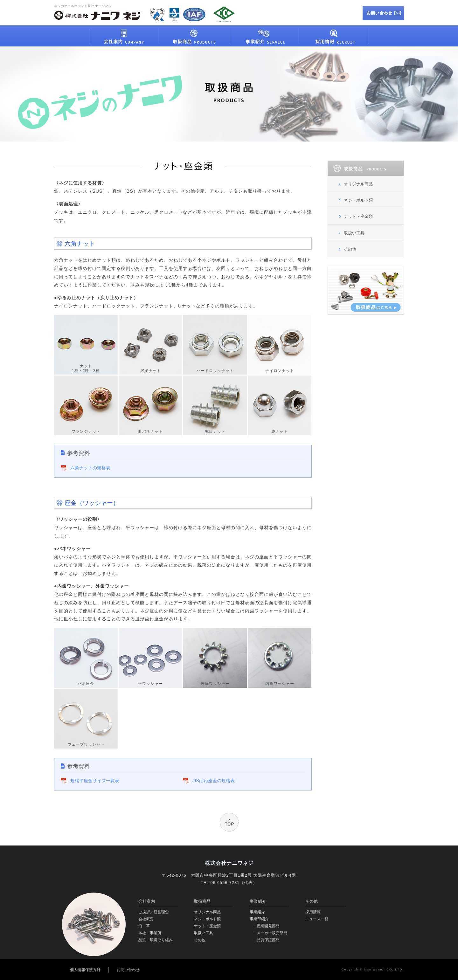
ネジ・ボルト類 (358, 200)
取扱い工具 (354, 233)
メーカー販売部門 (272, 933)
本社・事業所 (150, 933)
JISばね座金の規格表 (214, 781)
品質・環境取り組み (156, 940)
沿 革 (144, 926)
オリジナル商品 (358, 184)
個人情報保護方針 (85, 970)
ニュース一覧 (317, 919)
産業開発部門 (268, 926)
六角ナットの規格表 (90, 468)
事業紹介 (258, 901)
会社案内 (147, 901)
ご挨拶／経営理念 (154, 912)
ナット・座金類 (358, 216)
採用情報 (313, 912)
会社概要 (146, 919)
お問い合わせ (128, 970)
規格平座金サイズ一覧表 (95, 781)
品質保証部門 (268, 940)
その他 (350, 249)
